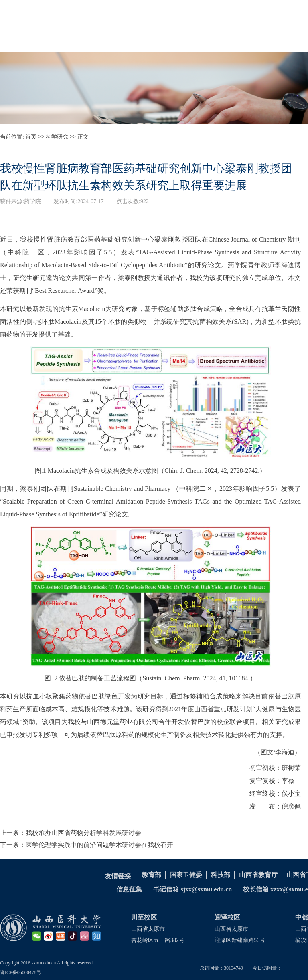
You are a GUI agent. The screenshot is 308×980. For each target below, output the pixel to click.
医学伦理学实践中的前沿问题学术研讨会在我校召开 (99, 845)
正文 (83, 137)
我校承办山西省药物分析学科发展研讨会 (83, 833)
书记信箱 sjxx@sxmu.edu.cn (192, 889)
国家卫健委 (186, 875)
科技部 (221, 875)
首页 (31, 137)
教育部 (152, 875)
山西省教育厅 (258, 875)
